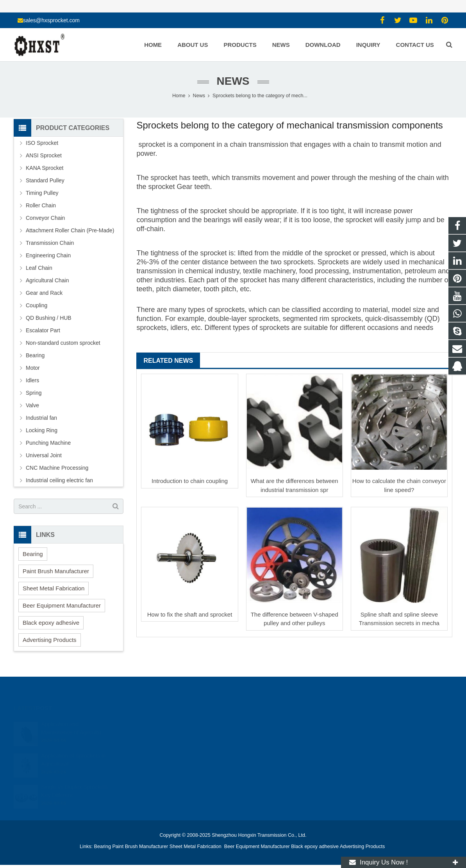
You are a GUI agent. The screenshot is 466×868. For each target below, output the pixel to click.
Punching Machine (48, 443)
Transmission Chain (50, 243)
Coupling (37, 305)
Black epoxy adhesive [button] (51, 623)
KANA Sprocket (45, 168)
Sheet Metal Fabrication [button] (54, 588)
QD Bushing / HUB (49, 318)
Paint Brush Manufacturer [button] (56, 571)
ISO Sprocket (42, 143)
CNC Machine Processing (57, 468)
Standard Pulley (45, 180)
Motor (33, 368)
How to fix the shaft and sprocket (190, 614)
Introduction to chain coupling (190, 481)
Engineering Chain (48, 255)
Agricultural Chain (47, 280)
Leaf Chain (39, 268)
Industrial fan (41, 418)
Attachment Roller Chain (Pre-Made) (70, 230)
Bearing (35, 355)
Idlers (32, 380)
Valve (32, 405)
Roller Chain (41, 205)
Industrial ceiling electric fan (59, 480)
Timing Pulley (42, 193)
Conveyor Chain (45, 218)
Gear (185, 187)
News (233, 81)
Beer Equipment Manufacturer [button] (62, 605)
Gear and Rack (44, 293)
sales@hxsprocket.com (51, 20)
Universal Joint (44, 455)
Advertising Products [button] (50, 640)
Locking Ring (42, 430)
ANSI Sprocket (44, 155)
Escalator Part (43, 330)
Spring (34, 393)
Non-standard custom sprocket (63, 343)
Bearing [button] (33, 554)
